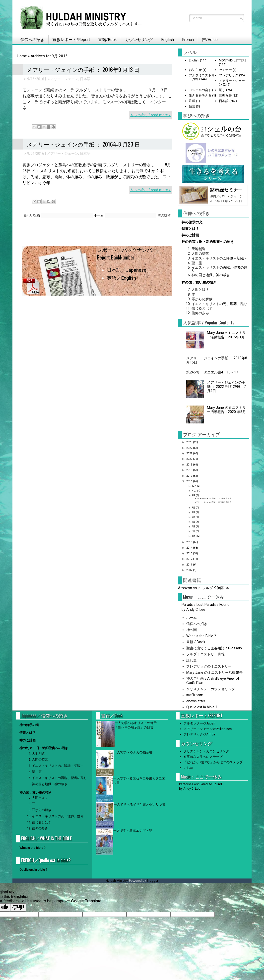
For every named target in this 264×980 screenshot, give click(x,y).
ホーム (99, 215)
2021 (190, 453)
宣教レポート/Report (71, 40)
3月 (194, 531)
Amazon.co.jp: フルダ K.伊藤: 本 (203, 588)
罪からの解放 (202, 299)
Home (22, 56)
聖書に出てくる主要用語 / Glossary (214, 648)
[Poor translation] (18, 907)
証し (222, 90)
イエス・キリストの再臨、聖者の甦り (219, 269)
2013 (190, 553)
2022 (190, 448)
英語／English (121, 278)
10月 (194, 490)
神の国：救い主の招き (199, 283)
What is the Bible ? (201, 636)
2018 (190, 470)
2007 (190, 570)
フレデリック (229, 75)
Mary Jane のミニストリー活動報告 (214, 673)
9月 (194, 495)
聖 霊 (197, 263)
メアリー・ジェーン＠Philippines (208, 729)
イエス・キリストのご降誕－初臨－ (219, 258)
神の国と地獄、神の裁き (211, 275)
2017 (190, 476)
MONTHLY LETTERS (233, 60)
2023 (190, 442)
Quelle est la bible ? (202, 707)
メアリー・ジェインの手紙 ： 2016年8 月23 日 (83, 144)
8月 (194, 507)
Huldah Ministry (117, 881)
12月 (194, 486)
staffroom (195, 695)
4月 (194, 526)
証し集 (192, 660)
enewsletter (196, 701)
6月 (194, 517)
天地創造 (198, 249)
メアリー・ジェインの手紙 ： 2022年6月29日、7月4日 (226, 387)
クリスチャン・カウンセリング (211, 689)
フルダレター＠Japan (199, 723)
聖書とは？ (190, 229)
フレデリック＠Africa (199, 734)
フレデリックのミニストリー (209, 666)
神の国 (192, 630)
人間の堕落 (200, 254)
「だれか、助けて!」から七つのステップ (213, 762)
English (167, 40)
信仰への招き (30, 40)
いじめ (188, 768)
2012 (190, 559)
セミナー (225, 70)
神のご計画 (190, 235)
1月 (194, 536)
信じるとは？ (202, 308)
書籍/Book (107, 40)
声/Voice (210, 40)
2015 (190, 542)
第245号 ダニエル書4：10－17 (214, 372)
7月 (194, 512)
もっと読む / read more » (150, 115)
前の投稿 (164, 215)
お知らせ (195, 70)
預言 (192, 106)
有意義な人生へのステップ (203, 757)
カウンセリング (139, 40)
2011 (190, 565)
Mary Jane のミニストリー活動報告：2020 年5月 (226, 410)
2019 (190, 464)
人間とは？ (200, 290)
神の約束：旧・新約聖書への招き (208, 242)
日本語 (85, 79)
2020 (190, 459)
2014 (190, 548)
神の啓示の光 (192, 222)
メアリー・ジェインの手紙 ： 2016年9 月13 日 (83, 69)
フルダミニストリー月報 (205, 654)
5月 (194, 522)
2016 (190, 481)
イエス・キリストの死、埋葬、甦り (219, 304)
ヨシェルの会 (198, 90)
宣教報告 (225, 95)
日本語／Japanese (127, 270)
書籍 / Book (196, 642)
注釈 (192, 101)
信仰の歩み (200, 313)
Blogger (152, 881)
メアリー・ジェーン (63, 79)
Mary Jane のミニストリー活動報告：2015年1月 (226, 335)
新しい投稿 (32, 215)
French (188, 40)
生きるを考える (200, 95)
